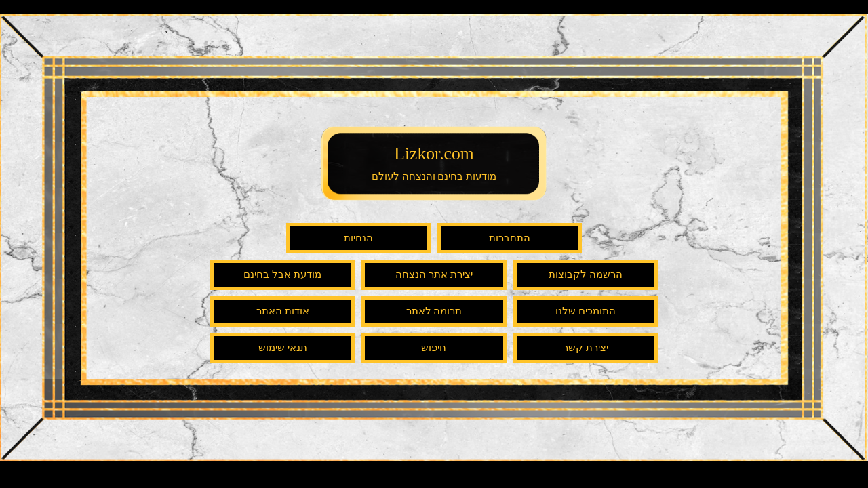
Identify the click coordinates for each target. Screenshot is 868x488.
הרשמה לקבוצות (586, 274)
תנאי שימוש (283, 348)
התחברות (510, 238)
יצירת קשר (586, 348)
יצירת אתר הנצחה (434, 274)
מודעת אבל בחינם (282, 274)
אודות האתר (283, 311)
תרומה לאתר (434, 311)
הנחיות (358, 238)
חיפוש (434, 348)
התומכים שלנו (586, 311)
